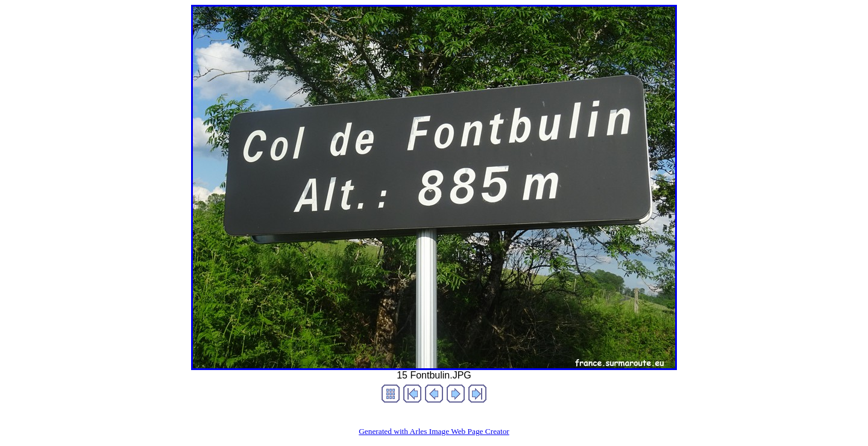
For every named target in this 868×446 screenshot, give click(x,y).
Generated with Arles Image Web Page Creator (434, 431)
